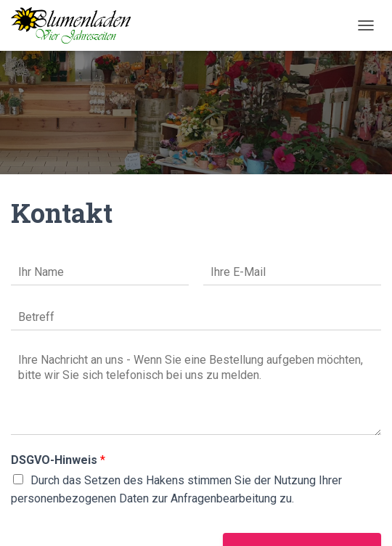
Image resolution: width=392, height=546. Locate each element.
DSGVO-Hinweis (58, 460)
